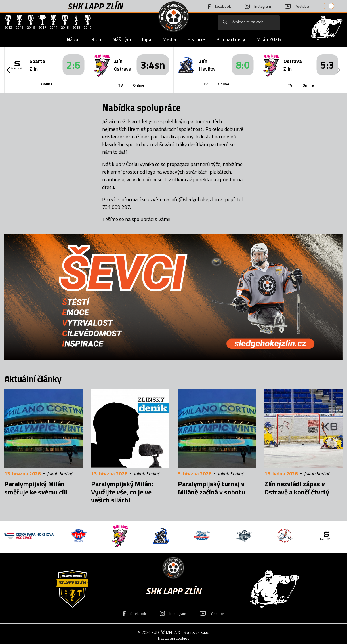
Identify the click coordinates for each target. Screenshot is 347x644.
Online (47, 84)
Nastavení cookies (174, 638)
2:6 (73, 65)
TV (120, 85)
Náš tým (122, 39)
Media (169, 39)
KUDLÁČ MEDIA (164, 632)
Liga (147, 39)
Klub (96, 39)
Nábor (73, 39)
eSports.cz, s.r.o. (195, 632)
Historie (196, 39)
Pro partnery (231, 39)
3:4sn (153, 65)
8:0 (243, 65)
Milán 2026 (269, 39)
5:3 (327, 65)
